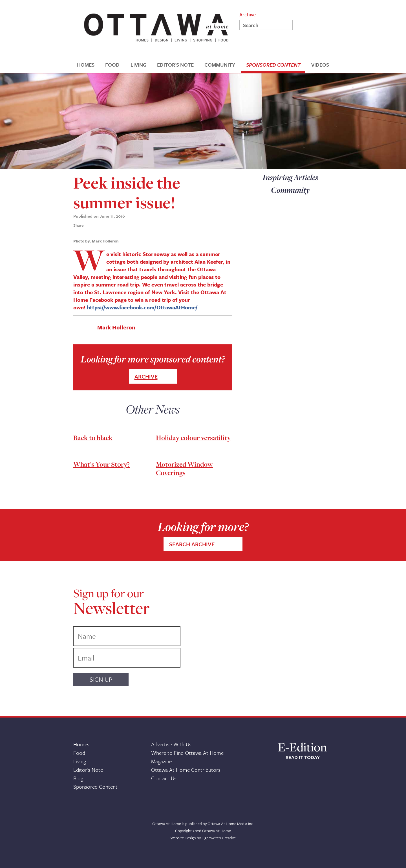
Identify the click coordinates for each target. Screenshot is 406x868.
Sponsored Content (95, 787)
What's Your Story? (101, 464)
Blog (78, 778)
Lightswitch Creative (219, 838)
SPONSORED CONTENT (273, 65)
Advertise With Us (171, 744)
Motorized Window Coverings (184, 468)
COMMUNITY (220, 65)
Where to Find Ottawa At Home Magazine (187, 757)
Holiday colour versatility (193, 438)
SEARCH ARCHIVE (192, 544)
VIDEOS (320, 65)
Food (79, 753)
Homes (81, 744)
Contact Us (164, 778)
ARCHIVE (146, 376)
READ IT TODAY (303, 757)
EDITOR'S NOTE (175, 65)
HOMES (86, 65)
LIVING (138, 65)
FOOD (112, 65)
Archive (248, 14)
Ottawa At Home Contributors (186, 770)
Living (80, 761)
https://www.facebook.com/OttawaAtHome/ (142, 307)
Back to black (93, 438)
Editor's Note (88, 770)
